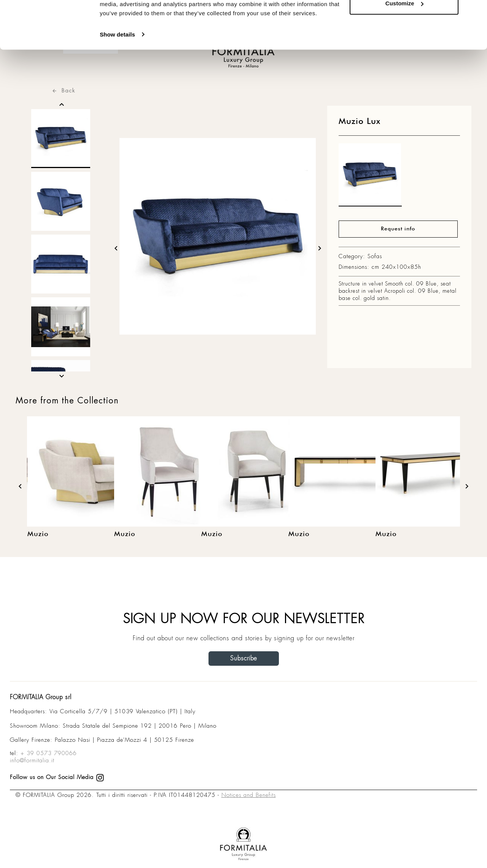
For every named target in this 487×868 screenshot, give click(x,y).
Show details (117, 76)
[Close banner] (475, 12)
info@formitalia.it (32, 760)
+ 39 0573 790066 (49, 753)
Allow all (404, 20)
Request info (398, 229)
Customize (404, 45)
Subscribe (244, 658)
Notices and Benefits (249, 795)
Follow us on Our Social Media (57, 777)
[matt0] (370, 177)
